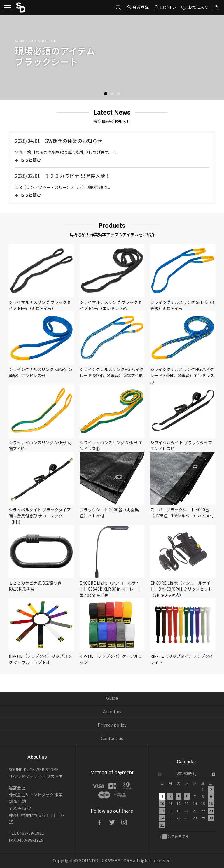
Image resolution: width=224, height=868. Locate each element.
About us (112, 711)
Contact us (112, 738)
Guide (112, 698)
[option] (112, 57)
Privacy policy (112, 725)
